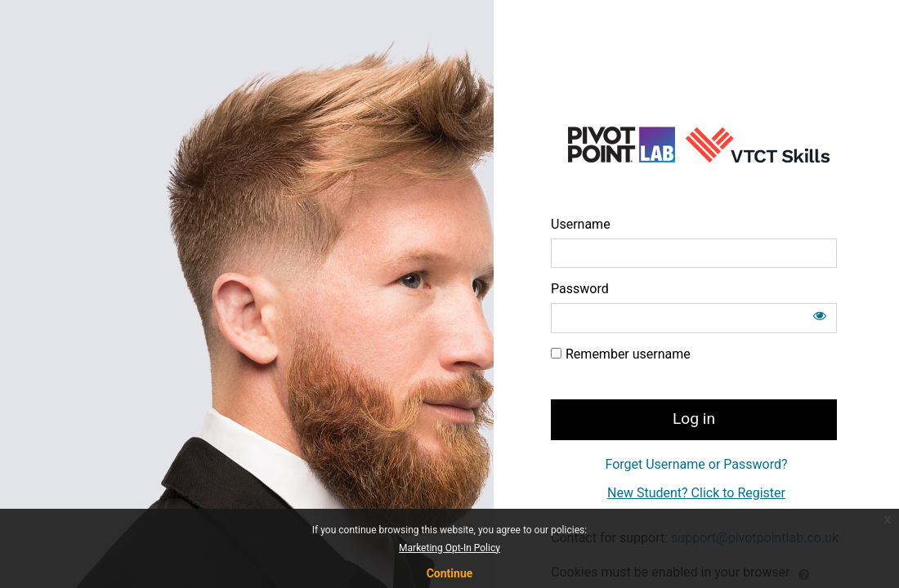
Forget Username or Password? (696, 464)
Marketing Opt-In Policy (449, 548)
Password (580, 289)
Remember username (628, 354)
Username (581, 224)
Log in (694, 419)
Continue (450, 573)
